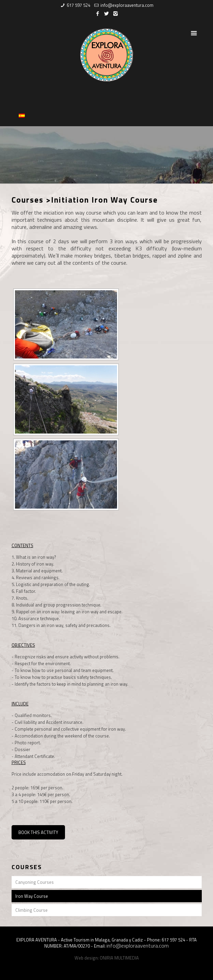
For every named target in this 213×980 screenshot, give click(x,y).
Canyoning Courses (35, 882)
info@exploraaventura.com (127, 5)
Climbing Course (31, 910)
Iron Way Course (32, 896)
